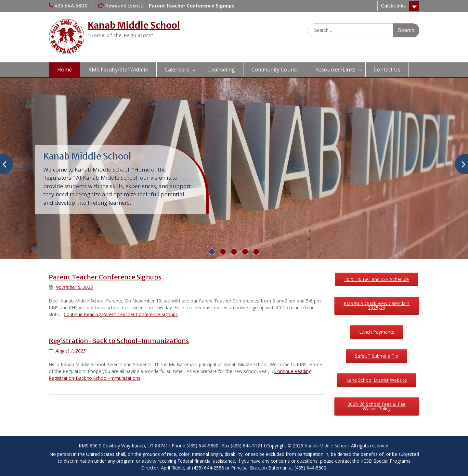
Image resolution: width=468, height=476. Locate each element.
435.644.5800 (71, 6)
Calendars (177, 70)
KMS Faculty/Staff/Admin (118, 70)
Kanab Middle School (134, 25)
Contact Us (387, 70)
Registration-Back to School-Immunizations (119, 341)
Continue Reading (121, 314)
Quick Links (393, 6)
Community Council (275, 70)
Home (65, 70)
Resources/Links (335, 70)
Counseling (221, 70)
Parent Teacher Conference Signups (192, 6)
